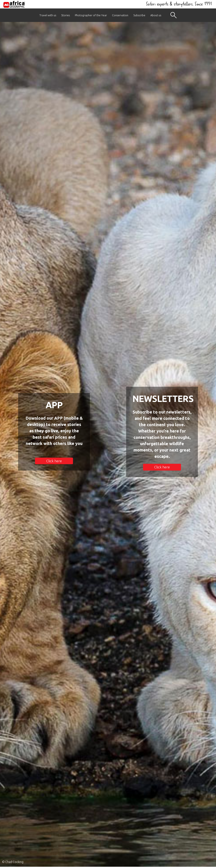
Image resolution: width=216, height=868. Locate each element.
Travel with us (48, 15)
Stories (65, 15)
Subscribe (139, 15)
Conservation (120, 15)
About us (156, 15)
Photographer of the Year (91, 15)
